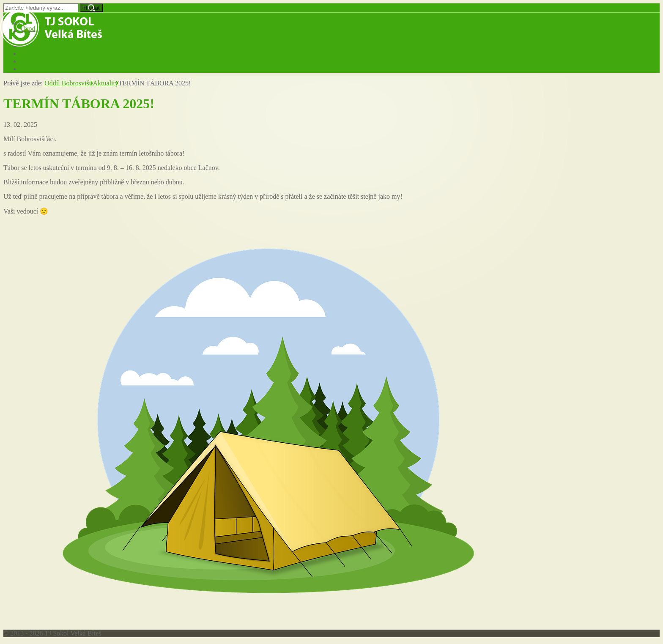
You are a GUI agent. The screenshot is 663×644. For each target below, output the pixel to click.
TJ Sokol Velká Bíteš (51, 27)
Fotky (28, 53)
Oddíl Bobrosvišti (68, 83)
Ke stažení (34, 61)
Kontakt (31, 69)
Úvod (28, 29)
